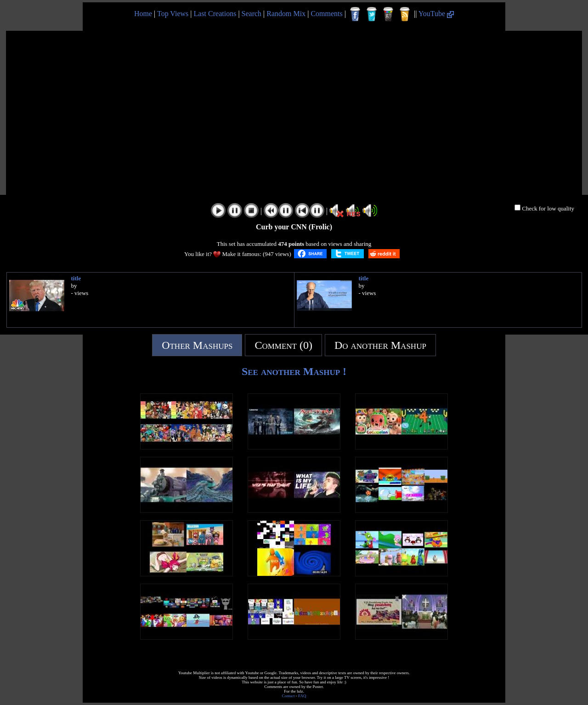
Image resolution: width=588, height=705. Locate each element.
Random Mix (286, 14)
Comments (326, 14)
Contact (288, 696)
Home (143, 14)
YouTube (436, 14)
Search (252, 14)
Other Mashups (197, 345)
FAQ (302, 696)
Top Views (173, 14)
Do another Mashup (380, 345)
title (76, 278)
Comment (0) (283, 345)
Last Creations (215, 14)
